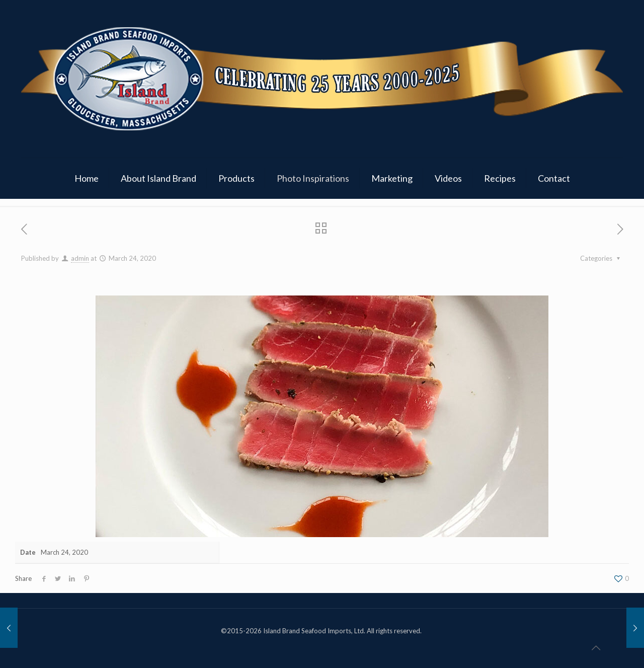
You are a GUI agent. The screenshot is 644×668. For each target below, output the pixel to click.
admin (80, 258)
